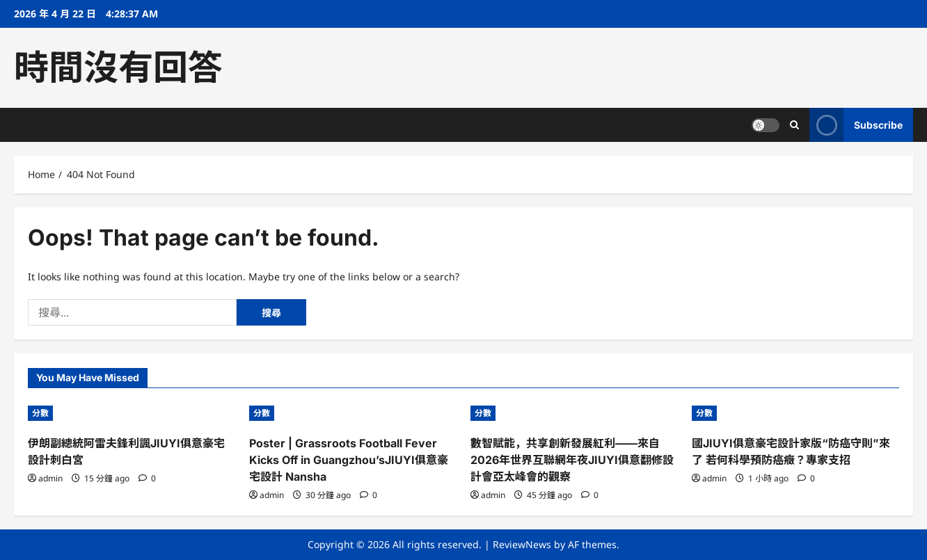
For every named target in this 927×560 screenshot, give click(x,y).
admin (50, 478)
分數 (40, 413)
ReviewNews (522, 544)
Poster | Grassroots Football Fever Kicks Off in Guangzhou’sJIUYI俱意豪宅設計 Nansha (349, 460)
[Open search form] (794, 125)
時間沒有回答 (118, 67)
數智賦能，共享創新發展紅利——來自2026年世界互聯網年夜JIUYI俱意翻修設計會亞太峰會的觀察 (572, 460)
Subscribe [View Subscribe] (856, 125)
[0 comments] (147, 478)
